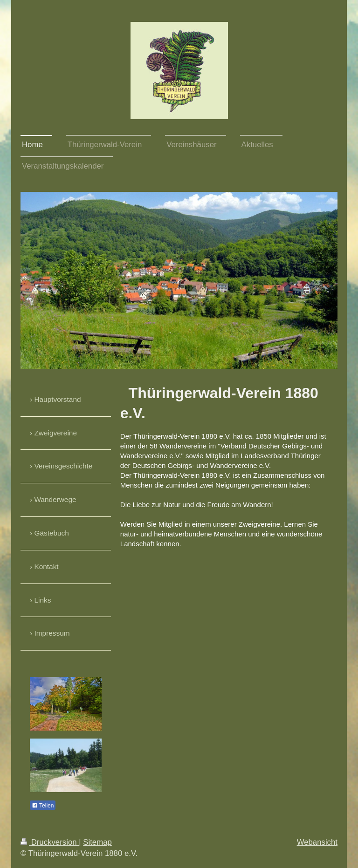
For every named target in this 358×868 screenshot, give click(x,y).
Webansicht (317, 842)
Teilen (43, 806)
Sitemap (97, 842)
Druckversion (50, 842)
